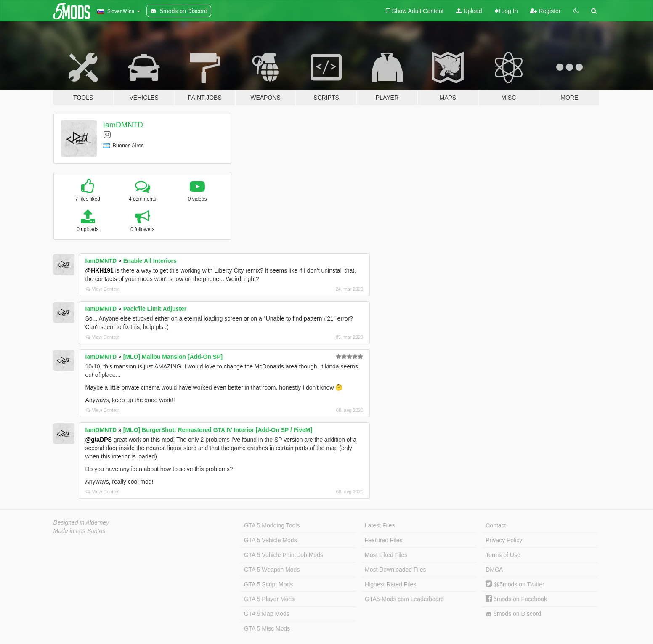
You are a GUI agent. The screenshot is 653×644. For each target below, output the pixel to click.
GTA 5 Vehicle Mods (271, 540)
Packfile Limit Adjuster (155, 309)
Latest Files (380, 525)
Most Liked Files (386, 555)
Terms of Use (503, 555)
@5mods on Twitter (515, 584)
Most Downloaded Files (396, 570)
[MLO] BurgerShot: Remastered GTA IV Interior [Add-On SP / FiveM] (218, 430)
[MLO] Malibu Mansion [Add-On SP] (173, 357)
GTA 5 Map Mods (267, 614)
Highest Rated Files (390, 584)
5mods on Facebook (516, 599)
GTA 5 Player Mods (269, 599)
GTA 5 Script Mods (268, 584)
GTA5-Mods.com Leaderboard (404, 599)
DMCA (494, 570)
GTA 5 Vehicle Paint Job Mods (284, 555)
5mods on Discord (513, 614)
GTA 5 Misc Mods (267, 628)
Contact (496, 525)
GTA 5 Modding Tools (272, 525)
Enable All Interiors (150, 261)
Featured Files (384, 540)
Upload (469, 11)
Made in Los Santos (80, 531)
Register (545, 11)
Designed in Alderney (81, 522)
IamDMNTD (123, 125)
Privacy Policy (504, 540)
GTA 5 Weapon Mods (272, 570)
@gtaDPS (99, 440)
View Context (103, 289)
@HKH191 (100, 270)
